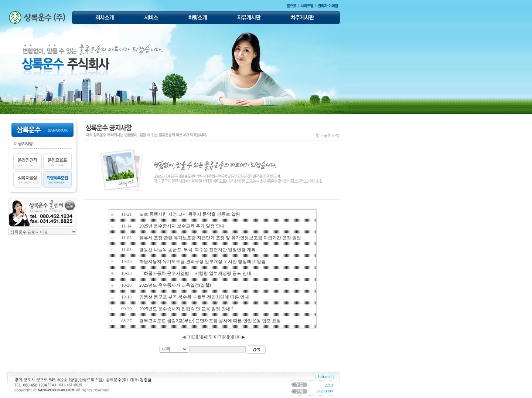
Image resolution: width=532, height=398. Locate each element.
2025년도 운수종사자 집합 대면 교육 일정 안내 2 (186, 309)
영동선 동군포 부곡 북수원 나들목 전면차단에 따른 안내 (194, 297)
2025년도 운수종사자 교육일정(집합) (175, 285)
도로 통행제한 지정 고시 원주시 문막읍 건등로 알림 (190, 214)
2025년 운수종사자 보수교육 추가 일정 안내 (182, 226)
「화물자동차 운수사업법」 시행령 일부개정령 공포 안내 (195, 273)
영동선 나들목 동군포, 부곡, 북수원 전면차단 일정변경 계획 (197, 250)
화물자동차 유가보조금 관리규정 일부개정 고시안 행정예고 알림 (202, 262)
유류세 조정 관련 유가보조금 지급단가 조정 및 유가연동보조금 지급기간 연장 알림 (220, 238)
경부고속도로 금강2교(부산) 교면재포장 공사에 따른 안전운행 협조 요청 (210, 321)
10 (237, 337)
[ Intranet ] (325, 377)
